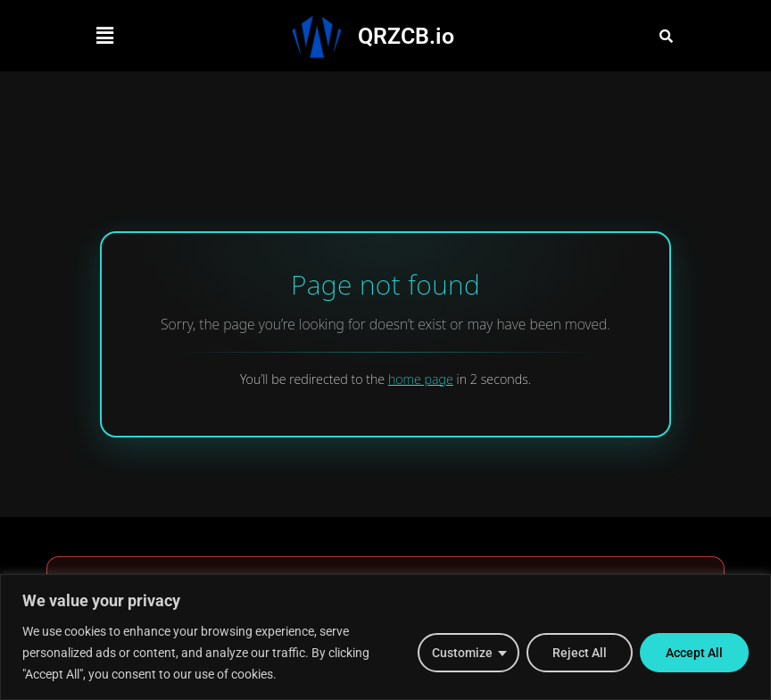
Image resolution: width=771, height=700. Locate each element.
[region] (385, 637)
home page (421, 379)
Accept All (694, 653)
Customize (462, 653)
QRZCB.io (406, 36)
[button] (104, 36)
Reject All (580, 653)
